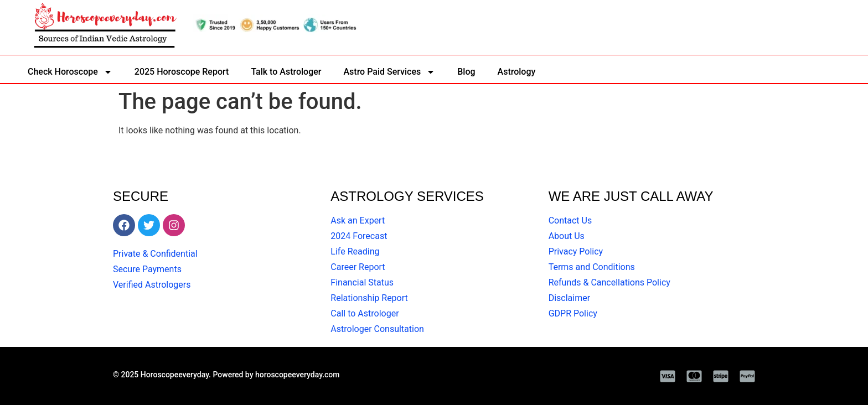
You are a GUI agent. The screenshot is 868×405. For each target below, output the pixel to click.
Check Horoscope (70, 72)
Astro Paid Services (389, 72)
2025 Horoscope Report (182, 72)
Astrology (517, 72)
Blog (466, 72)
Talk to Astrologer (286, 72)
